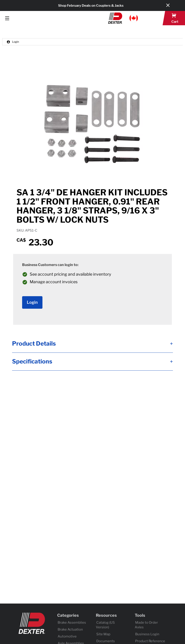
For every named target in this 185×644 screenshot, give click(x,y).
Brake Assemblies (72, 623)
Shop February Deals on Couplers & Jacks (91, 6)
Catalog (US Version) (105, 625)
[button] (123, 18)
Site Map (103, 634)
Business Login (147, 634)
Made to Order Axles (146, 625)
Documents (106, 641)
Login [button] (13, 42)
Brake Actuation (70, 629)
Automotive (67, 636)
